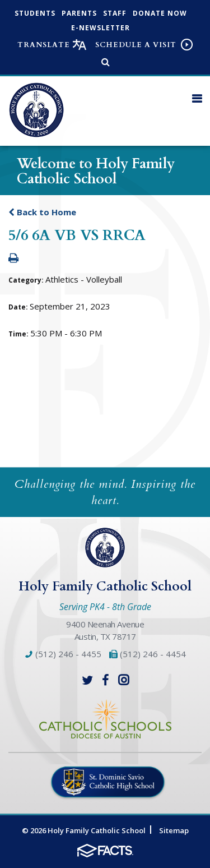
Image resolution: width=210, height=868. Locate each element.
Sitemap (174, 830)
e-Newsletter (101, 28)
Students (35, 13)
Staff (115, 13)
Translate (44, 45)
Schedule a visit (136, 45)
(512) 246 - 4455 (63, 654)
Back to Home (42, 212)
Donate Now (160, 13)
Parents (79, 13)
